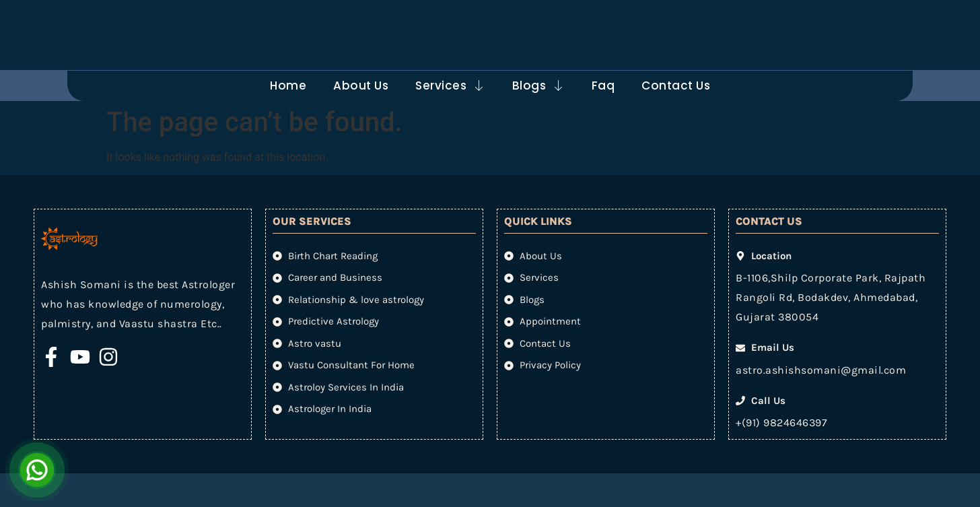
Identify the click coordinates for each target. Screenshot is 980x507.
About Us (361, 86)
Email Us (383, 12)
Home (288, 86)
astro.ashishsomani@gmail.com (821, 370)
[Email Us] (336, 21)
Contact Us (676, 86)
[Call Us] (544, 21)
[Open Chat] (37, 470)
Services (450, 86)
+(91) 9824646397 (781, 422)
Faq (603, 86)
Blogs (538, 86)
